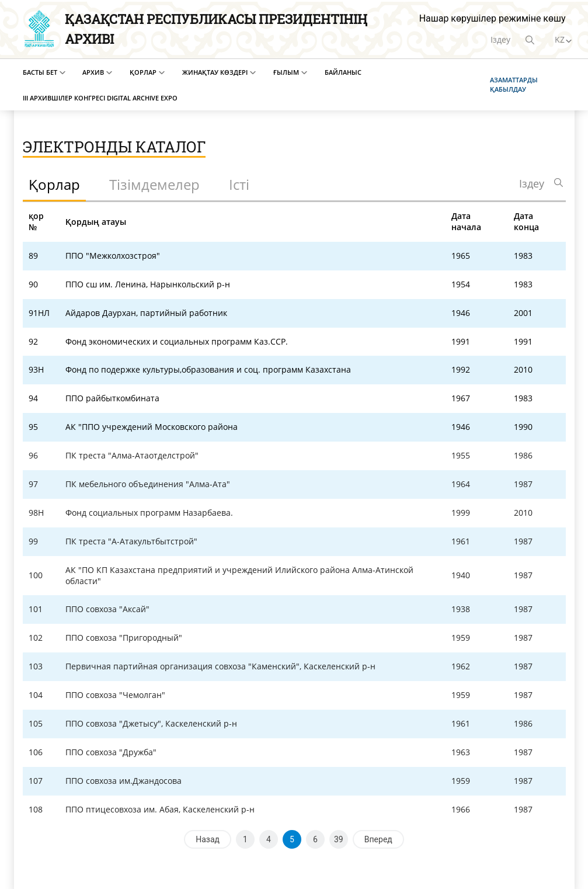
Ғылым (286, 72)
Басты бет (40, 72)
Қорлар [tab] (54, 184)
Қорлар (143, 72)
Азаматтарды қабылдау (514, 84)
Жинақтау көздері (215, 72)
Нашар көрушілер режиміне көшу (493, 18)
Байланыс (343, 72)
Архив (93, 72)
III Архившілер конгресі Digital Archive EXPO (100, 98)
